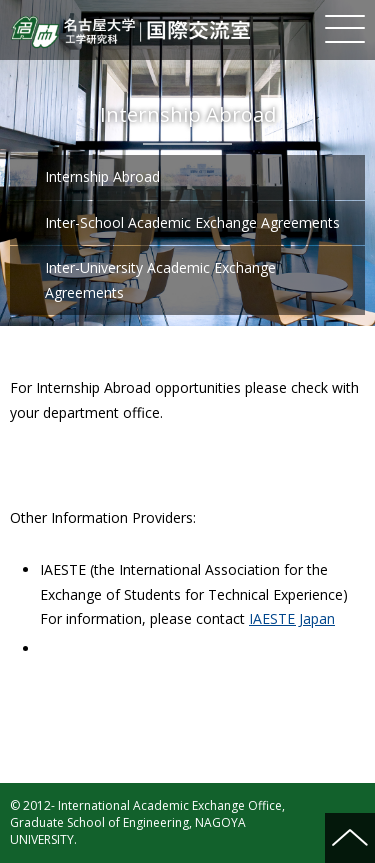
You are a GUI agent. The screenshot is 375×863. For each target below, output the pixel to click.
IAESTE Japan (292, 618)
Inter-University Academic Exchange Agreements (160, 280)
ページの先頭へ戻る (350, 838)
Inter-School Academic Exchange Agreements (192, 222)
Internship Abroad (102, 176)
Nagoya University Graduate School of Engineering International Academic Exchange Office (130, 32)
